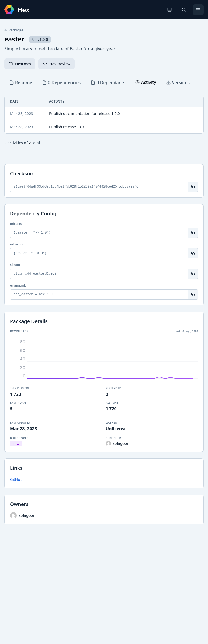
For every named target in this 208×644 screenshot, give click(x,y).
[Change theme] (170, 10)
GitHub (16, 479)
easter (14, 39)
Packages (14, 30)
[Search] (184, 10)
